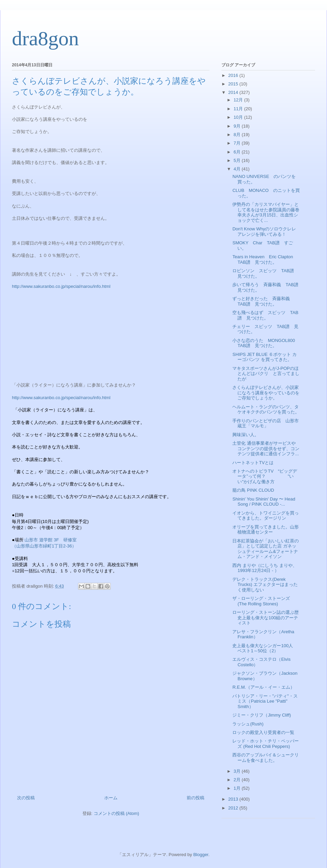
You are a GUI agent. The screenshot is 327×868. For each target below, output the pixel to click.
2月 (238, 780)
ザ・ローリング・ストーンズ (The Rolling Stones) (261, 601)
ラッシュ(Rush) (248, 724)
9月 (238, 126)
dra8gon (45, 38)
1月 (238, 788)
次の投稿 (26, 798)
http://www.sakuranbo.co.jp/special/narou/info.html (61, 286)
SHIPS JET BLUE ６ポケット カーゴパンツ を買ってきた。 (264, 357)
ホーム (111, 798)
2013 (234, 799)
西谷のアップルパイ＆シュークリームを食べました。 (266, 758)
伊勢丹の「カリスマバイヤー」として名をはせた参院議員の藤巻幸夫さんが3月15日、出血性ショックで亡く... (266, 212)
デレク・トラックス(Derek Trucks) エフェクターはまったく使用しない (265, 585)
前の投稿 (196, 798)
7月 (238, 143)
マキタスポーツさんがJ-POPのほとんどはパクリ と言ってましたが (266, 374)
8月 (238, 135)
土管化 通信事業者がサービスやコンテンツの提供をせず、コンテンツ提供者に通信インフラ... (266, 448)
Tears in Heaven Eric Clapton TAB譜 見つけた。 (265, 259)
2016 (234, 75)
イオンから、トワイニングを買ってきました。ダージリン (266, 516)
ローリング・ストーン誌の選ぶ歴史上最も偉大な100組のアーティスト (266, 618)
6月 (238, 152)
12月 (239, 100)
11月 (239, 109)
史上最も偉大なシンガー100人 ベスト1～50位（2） (265, 648)
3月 (238, 771)
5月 (238, 160)
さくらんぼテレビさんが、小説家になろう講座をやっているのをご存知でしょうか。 (266, 393)
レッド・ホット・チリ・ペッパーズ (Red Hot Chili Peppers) (266, 744)
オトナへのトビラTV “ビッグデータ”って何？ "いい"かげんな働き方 (265, 476)
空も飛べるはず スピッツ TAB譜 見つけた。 (265, 315)
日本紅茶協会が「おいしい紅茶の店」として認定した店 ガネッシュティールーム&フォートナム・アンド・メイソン (266, 549)
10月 (239, 117)
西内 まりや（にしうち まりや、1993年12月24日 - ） (264, 568)
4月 (238, 169)
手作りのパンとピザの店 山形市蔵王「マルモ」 (266, 423)
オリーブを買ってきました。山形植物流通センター (266, 530)
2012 (234, 808)
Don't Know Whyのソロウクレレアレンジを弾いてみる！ (264, 232)
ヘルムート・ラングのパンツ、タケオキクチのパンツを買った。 (266, 410)
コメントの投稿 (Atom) (116, 813)
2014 (234, 92)
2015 (234, 84)
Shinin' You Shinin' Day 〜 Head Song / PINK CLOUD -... (264, 502)
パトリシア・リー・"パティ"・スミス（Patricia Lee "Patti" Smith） (265, 701)
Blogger (201, 855)
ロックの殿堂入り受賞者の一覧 (263, 732)
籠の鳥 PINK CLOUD (253, 490)
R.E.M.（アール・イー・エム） (263, 687)
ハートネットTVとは (253, 463)
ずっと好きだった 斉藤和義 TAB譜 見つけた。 (263, 301)
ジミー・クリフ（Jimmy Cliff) (262, 715)
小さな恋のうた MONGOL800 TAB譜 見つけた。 (266, 343)
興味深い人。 (246, 435)
